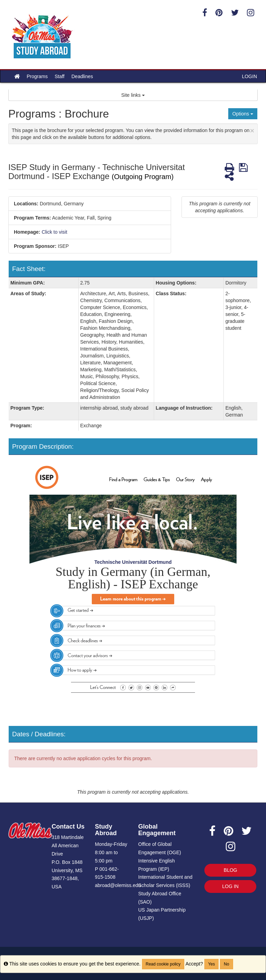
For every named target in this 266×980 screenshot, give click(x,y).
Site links (133, 95)
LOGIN (249, 76)
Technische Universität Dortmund (133, 562)
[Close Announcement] (252, 130)
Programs (37, 76)
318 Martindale (68, 837)
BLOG (230, 870)
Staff (60, 76)
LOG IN (230, 886)
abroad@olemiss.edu (118, 885)
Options (243, 114)
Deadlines (82, 76)
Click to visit (54, 232)
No (226, 964)
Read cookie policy (163, 964)
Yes (212, 964)
